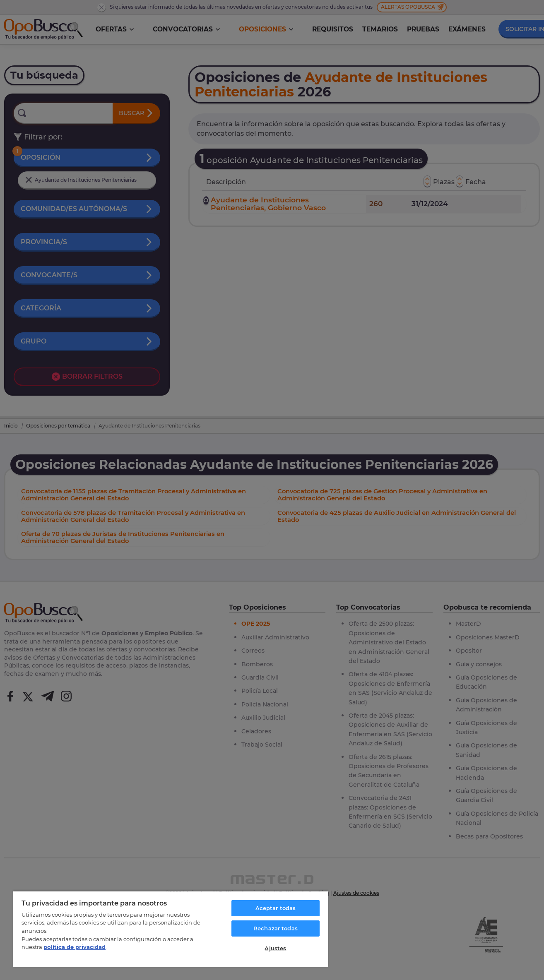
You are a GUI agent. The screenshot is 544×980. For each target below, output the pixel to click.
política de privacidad (75, 947)
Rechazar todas (276, 928)
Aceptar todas (276, 908)
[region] (171, 929)
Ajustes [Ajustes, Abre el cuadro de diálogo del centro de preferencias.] (275, 948)
